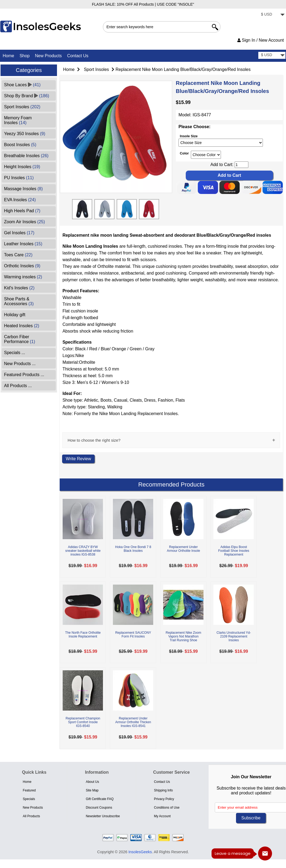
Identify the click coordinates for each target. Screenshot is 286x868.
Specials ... (15, 353)
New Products (48, 56)
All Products (31, 816)
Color (184, 153)
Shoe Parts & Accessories (19, 301)
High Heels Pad (22, 211)
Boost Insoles (20, 145)
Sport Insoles (96, 69)
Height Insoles (22, 167)
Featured (29, 790)
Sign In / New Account (261, 40)
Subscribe (251, 818)
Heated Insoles (22, 326)
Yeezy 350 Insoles (25, 134)
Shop (25, 56)
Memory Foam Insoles (18, 120)
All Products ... (18, 386)
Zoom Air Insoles (24, 222)
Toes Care (18, 255)
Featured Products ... (24, 375)
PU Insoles (19, 178)
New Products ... (20, 364)
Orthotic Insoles (22, 266)
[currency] (272, 15)
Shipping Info (163, 790)
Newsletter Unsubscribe (103, 816)
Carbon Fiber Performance (20, 339)
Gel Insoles (19, 233)
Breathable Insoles (26, 156)
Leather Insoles (23, 244)
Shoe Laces (22, 85)
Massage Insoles (23, 189)
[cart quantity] (242, 165)
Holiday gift (15, 315)
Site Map (92, 790)
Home (8, 56)
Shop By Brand (27, 96)
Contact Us (78, 56)
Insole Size (189, 136)
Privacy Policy (164, 799)
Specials (29, 799)
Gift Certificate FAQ (100, 799)
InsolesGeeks (140, 852)
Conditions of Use (167, 808)
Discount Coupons (99, 808)
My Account (162, 816)
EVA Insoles (20, 200)
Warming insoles (23, 277)
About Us (92, 782)
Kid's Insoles (19, 288)
